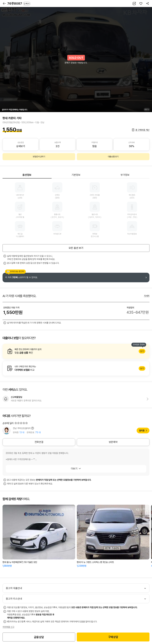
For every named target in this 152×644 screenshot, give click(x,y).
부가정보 (125, 175)
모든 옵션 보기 (76, 248)
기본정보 (76, 175)
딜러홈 (142, 431)
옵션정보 (27, 175)
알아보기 (76, 351)
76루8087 (19, 4)
